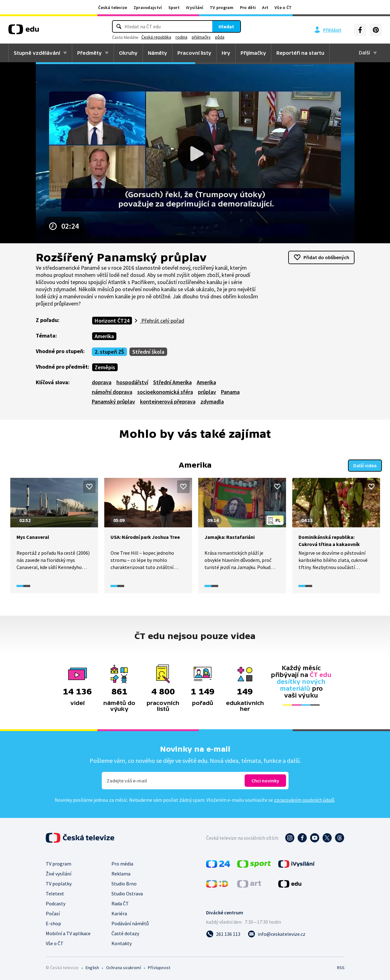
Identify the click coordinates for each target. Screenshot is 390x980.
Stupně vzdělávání (37, 53)
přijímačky (201, 37)
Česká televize (113, 7)
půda (220, 37)
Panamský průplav (113, 401)
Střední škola (148, 352)
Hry (226, 53)
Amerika (104, 336)
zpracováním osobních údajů (304, 799)
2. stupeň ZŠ (109, 352)
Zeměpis (105, 367)
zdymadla (212, 401)
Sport (174, 7)
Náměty (157, 53)
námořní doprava (112, 392)
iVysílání (195, 7)
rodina (181, 37)
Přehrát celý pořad (162, 321)
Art (265, 7)
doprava (102, 382)
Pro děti (248, 7)
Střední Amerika (172, 382)
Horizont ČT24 (112, 321)
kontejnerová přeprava (168, 401)
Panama (230, 392)
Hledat (226, 26)
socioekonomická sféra (165, 392)
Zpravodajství (148, 7)
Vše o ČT (283, 7)
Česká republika (156, 37)
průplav (207, 392)
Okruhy (128, 53)
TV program (222, 7)
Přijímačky (253, 53)
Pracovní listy (194, 53)
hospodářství (132, 382)
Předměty (89, 53)
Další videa (365, 465)
